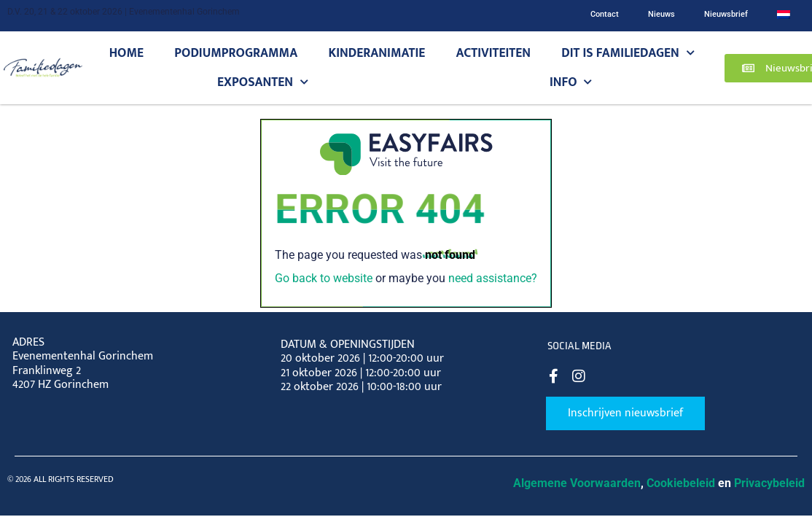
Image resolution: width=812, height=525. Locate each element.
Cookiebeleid (681, 483)
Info (571, 82)
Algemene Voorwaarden (577, 483)
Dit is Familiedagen (628, 53)
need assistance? (493, 278)
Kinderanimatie (377, 53)
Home (126, 53)
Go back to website (324, 278)
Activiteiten (493, 53)
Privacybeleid (769, 483)
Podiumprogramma (236, 53)
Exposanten (263, 82)
